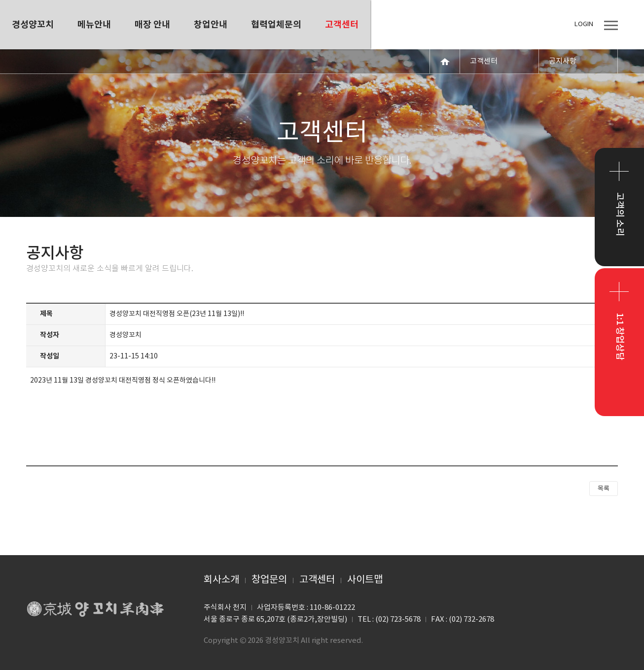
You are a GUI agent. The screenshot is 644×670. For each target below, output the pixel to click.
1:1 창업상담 (620, 336)
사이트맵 (365, 580)
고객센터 (317, 580)
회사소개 (221, 580)
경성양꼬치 (95, 25)
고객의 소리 (620, 214)
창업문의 (269, 580)
